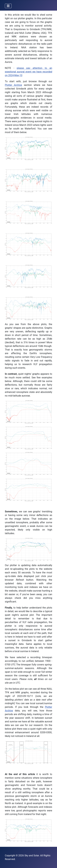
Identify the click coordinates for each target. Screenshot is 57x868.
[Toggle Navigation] (8, 6)
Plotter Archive (13, 85)
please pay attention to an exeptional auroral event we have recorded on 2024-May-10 (28, 72)
